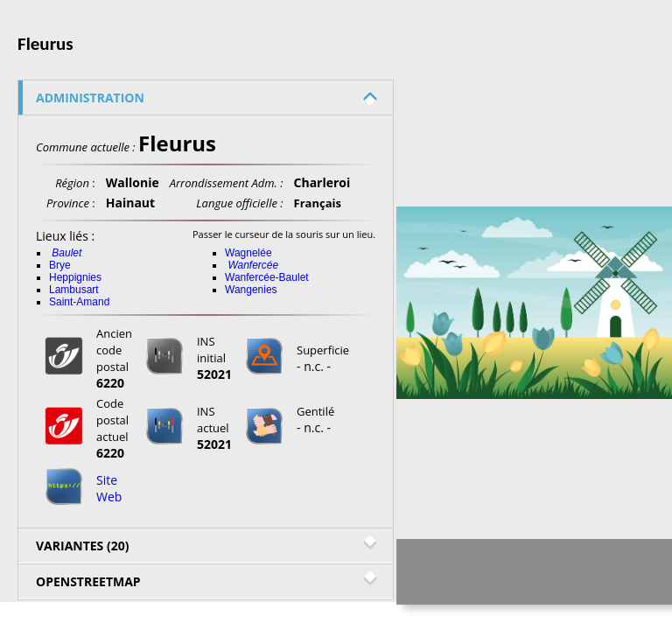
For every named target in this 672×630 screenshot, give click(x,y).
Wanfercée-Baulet (267, 277)
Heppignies (75, 277)
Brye (60, 265)
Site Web (109, 488)
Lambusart (74, 290)
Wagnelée (248, 253)
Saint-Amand (79, 302)
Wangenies (251, 290)
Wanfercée (253, 265)
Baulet (66, 253)
